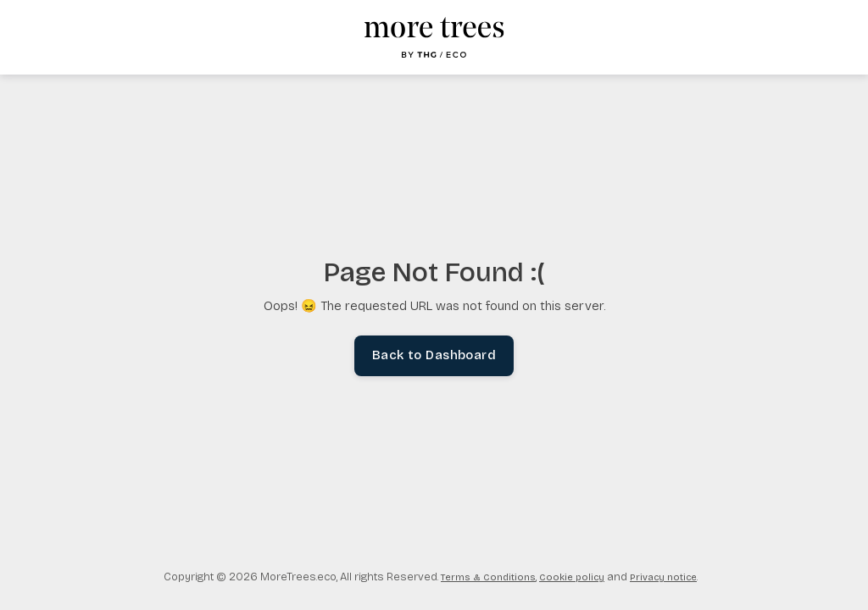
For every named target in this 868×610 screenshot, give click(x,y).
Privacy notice (663, 577)
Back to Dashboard (434, 356)
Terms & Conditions (488, 577)
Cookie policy (572, 577)
